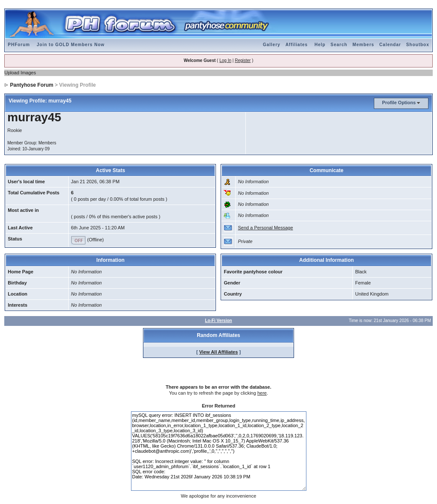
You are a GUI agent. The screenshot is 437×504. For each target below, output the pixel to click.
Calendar (390, 45)
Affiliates (297, 45)
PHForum (19, 45)
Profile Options (399, 103)
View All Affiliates (219, 352)
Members (363, 45)
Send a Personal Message (265, 228)
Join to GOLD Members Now (71, 45)
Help (320, 45)
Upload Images (20, 73)
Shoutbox (418, 45)
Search (339, 45)
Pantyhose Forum (32, 85)
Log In (225, 60)
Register (243, 60)
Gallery (272, 45)
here (262, 393)
